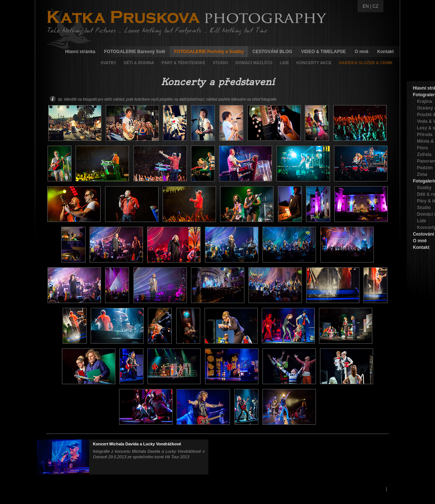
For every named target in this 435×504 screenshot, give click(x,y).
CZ (375, 6)
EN (366, 6)
